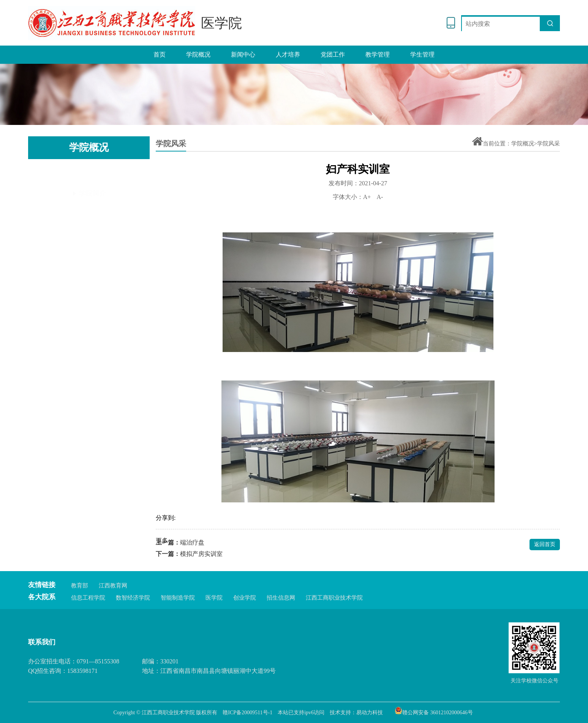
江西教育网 (113, 586)
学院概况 (198, 54)
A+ (367, 197)
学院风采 (89, 221)
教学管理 (378, 54)
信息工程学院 (88, 598)
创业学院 (245, 598)
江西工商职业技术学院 (334, 598)
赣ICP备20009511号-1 (247, 713)
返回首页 (545, 544)
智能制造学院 (178, 598)
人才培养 (288, 54)
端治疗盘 (192, 542)
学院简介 (89, 172)
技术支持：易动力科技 (356, 713)
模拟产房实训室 (201, 554)
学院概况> (524, 144)
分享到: (166, 518)
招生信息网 (281, 598)
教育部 (80, 586)
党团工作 (333, 54)
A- (380, 197)
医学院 (214, 598)
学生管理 (422, 54)
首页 (160, 54)
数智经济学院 (133, 598)
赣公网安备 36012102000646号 (434, 710)
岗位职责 (89, 197)
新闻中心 (243, 54)
